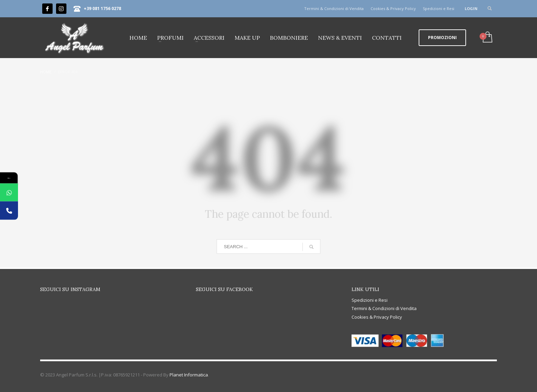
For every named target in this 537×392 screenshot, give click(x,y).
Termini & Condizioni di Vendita (334, 8)
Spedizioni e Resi (439, 8)
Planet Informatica (189, 375)
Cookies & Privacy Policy (393, 8)
